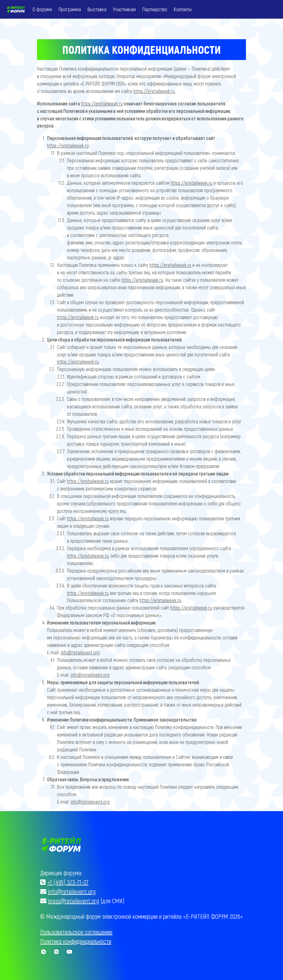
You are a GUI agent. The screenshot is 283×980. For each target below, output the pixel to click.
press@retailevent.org (73, 901)
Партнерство (155, 9)
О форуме (43, 9)
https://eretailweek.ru (156, 91)
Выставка (98, 9)
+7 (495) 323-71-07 (68, 882)
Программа (70, 9)
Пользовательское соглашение (76, 932)
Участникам (125, 9)
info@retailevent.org (81, 653)
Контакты (183, 9)
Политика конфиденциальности (76, 941)
